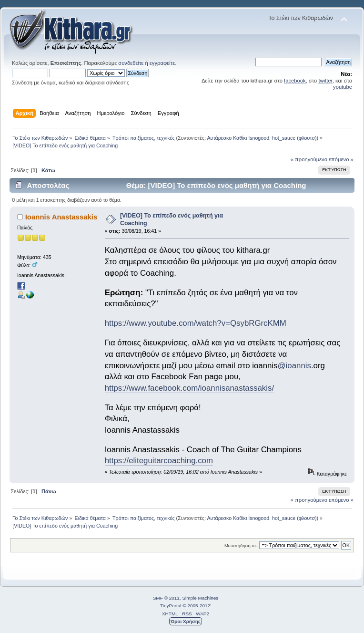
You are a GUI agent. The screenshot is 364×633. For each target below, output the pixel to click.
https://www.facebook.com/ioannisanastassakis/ (189, 388)
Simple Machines (200, 598)
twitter (325, 81)
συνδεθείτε (131, 63)
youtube (343, 87)
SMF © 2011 (166, 598)
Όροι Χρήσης (186, 621)
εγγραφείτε (162, 63)
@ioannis (294, 366)
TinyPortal (171, 606)
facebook (295, 81)
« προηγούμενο (309, 159)
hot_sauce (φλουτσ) (294, 138)
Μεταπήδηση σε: (241, 545)
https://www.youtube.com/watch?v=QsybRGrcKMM (196, 323)
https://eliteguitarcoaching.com (159, 461)
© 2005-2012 (196, 606)
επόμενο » (341, 159)
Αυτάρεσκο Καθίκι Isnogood (238, 138)
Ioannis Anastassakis (61, 217)
